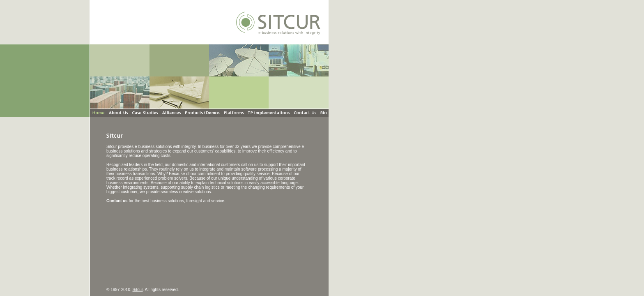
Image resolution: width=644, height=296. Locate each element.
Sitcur (138, 290)
